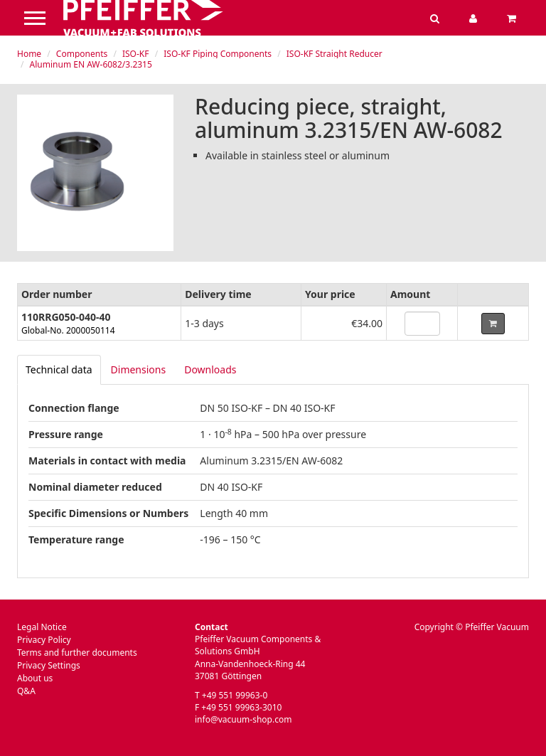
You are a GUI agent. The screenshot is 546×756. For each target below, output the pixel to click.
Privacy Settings (49, 665)
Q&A (26, 691)
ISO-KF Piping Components (218, 54)
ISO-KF (136, 54)
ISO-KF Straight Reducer (334, 54)
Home (29, 54)
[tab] (59, 370)
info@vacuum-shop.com (243, 719)
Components (82, 54)
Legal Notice (42, 627)
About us (35, 678)
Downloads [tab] (210, 369)
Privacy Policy (44, 640)
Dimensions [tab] (139, 369)
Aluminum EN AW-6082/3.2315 (91, 64)
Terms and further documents (77, 653)
